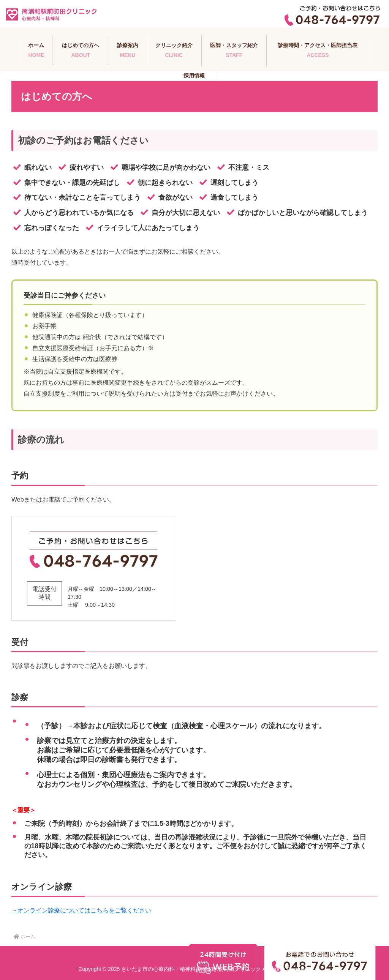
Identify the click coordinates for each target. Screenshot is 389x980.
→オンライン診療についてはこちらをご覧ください (81, 910)
